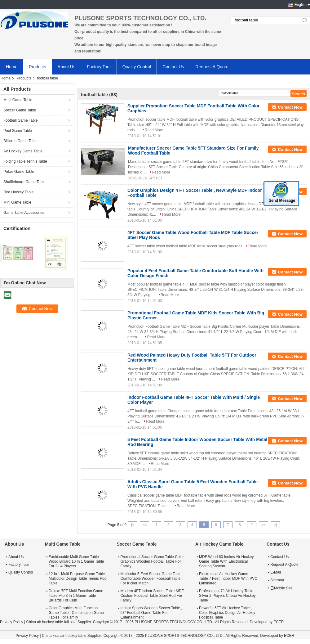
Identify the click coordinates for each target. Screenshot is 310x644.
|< (133, 525)
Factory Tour (99, 67)
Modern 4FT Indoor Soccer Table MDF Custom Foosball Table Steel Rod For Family (152, 596)
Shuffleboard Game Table (24, 182)
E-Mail (276, 572)
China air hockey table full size (51, 622)
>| (275, 525)
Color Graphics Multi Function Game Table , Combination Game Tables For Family (76, 613)
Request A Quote (212, 67)
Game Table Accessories (24, 213)
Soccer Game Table (20, 110)
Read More (154, 130)
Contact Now (290, 107)
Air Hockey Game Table (23, 151)
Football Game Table (21, 120)
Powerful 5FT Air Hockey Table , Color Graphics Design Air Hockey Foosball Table (227, 613)
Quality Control (137, 67)
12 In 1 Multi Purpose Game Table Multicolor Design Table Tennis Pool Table (78, 579)
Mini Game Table (17, 202)
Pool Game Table (18, 131)
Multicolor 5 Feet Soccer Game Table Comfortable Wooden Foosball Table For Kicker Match (151, 579)
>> (263, 525)
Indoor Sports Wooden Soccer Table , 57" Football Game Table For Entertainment (151, 613)
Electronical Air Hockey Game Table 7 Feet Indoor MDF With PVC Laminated (228, 579)
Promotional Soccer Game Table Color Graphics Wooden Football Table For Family (152, 561)
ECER (279, 622)
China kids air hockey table (64, 636)
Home (12, 67)
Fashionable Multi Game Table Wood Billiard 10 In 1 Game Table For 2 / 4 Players (76, 561)
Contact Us (173, 67)
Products (37, 67)
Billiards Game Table (20, 141)
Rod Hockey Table (18, 192)
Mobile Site (281, 588)
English (301, 5)
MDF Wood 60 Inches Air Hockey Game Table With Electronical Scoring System (226, 561)
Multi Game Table (18, 100)
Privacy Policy (12, 622)
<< (144, 525)
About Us (67, 67)
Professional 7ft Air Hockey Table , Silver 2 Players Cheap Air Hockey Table (227, 596)
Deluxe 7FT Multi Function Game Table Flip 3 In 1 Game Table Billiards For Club (76, 596)
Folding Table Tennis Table (25, 161)
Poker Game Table (19, 172)
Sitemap (277, 580)
